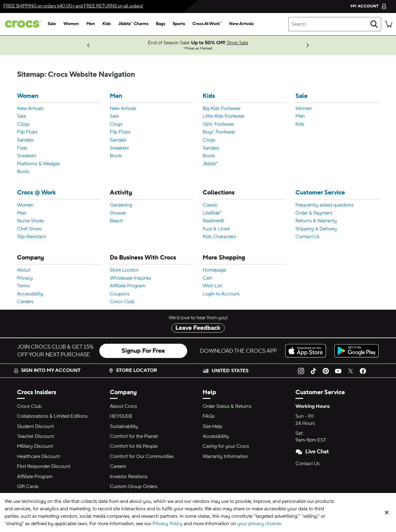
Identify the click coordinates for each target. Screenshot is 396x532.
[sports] (179, 24)
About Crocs (123, 406)
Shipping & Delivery (316, 229)
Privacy (25, 278)
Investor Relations (129, 477)
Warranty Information (225, 456)
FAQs (209, 416)
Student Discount (35, 426)
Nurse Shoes (30, 221)
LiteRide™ (212, 213)
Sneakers (27, 156)
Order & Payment (314, 213)
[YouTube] (338, 371)
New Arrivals (30, 109)
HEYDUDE (121, 416)
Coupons (120, 294)
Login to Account (221, 294)
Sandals (25, 140)
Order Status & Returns (227, 406)
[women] (71, 24)
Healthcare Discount (39, 456)
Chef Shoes (29, 229)
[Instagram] (301, 371)
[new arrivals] (241, 24)
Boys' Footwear (219, 132)
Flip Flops (27, 132)
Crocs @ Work (37, 193)
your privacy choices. (260, 524)
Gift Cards (28, 486)
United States (230, 371)
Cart (207, 278)
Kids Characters (219, 237)
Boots (23, 172)
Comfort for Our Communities (142, 456)
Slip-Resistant (31, 237)
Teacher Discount (35, 436)
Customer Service (320, 193)
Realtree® (213, 221)
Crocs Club (122, 302)
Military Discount (35, 446)
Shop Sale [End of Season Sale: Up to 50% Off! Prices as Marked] (237, 43)
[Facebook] (363, 371)
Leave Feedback (198, 328)
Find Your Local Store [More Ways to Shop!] (32, 45)
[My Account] (369, 6)
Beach (116, 221)
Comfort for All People (134, 446)
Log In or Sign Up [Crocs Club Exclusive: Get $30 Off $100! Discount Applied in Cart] (55, 43)
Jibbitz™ (210, 164)
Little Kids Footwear (224, 116)
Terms (23, 286)
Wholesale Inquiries (131, 278)
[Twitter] (351, 371)
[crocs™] (22, 24)
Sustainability (124, 426)
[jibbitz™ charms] (133, 24)
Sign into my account (47, 370)
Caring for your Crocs (226, 446)
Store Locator (124, 270)
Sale (22, 116)
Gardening (121, 205)
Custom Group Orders (134, 486)
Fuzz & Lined (216, 229)
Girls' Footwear (218, 124)
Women (28, 96)
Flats (22, 148)
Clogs (23, 124)
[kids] (107, 24)
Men (116, 96)
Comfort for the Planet (134, 436)
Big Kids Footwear (222, 109)
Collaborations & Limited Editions (52, 416)
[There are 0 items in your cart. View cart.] (389, 24)
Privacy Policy (168, 524)
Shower (118, 213)
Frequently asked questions (325, 205)
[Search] (374, 24)
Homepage (214, 270)
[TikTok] (313, 371)
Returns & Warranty (316, 221)
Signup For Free (143, 351)
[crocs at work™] (207, 24)
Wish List (212, 286)
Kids (209, 96)
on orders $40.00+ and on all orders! (73, 6)
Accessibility (30, 294)
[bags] (161, 24)
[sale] (52, 24)
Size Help (212, 426)
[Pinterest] (326, 371)
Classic (210, 205)
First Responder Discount (44, 466)
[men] (91, 24)
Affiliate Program (128, 286)
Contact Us (308, 237)
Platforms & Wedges (39, 164)
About (24, 270)
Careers (25, 302)
